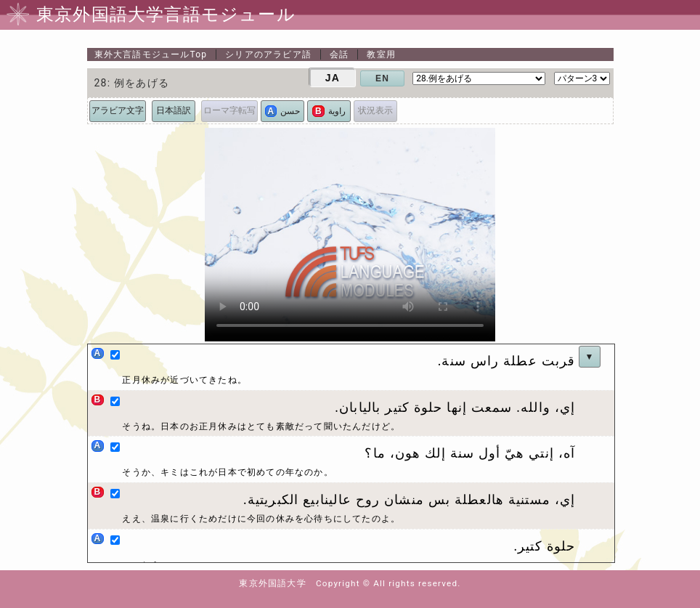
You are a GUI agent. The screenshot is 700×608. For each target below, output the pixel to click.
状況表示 (375, 110)
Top (151, 54)
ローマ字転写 (229, 110)
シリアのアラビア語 (268, 54)
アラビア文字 (118, 110)
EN (382, 78)
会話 (339, 54)
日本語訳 (174, 110)
